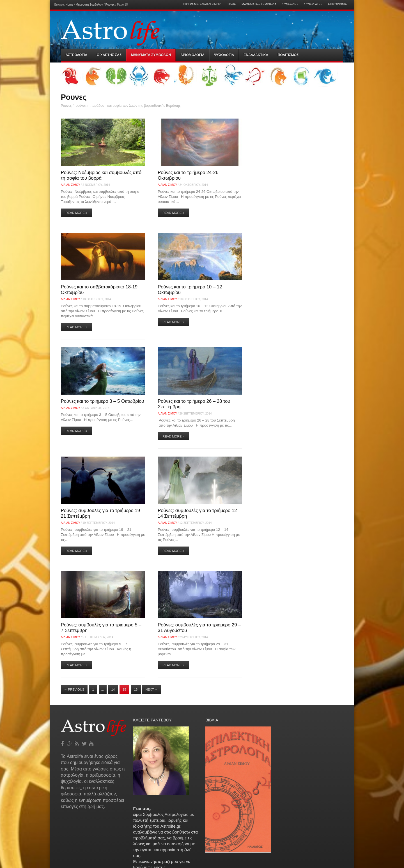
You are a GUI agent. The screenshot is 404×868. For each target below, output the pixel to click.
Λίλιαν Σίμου (71, 185)
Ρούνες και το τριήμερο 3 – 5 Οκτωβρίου (103, 401)
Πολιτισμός (288, 55)
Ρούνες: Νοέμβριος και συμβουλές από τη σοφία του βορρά (101, 175)
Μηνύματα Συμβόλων (89, 5)
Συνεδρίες (290, 4)
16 (136, 689)
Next (151, 689)
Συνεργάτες (313, 4)
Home (69, 5)
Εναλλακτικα (256, 55)
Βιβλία (231, 4)
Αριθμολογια (192, 55)
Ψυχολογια (224, 55)
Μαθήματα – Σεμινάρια (259, 4)
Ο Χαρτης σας (109, 55)
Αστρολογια (77, 55)
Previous (74, 689)
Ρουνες (110, 5)
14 (113, 689)
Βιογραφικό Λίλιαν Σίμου (202, 4)
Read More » (77, 213)
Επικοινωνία (337, 4)
